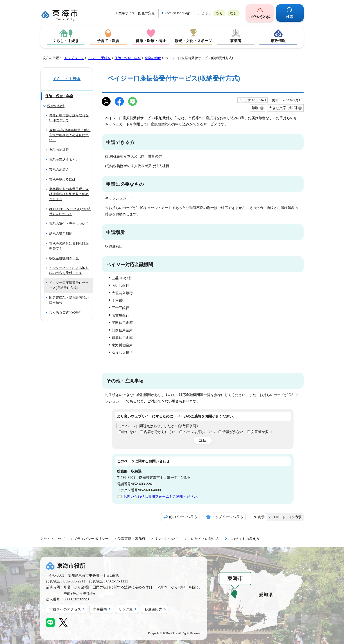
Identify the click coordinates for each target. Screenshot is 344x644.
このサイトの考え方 (244, 539)
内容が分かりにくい (160, 432)
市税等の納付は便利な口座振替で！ (69, 246)
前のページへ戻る (183, 517)
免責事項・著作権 (131, 539)
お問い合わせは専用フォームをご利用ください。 (162, 496)
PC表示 (258, 517)
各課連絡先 (153, 609)
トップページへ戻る (227, 517)
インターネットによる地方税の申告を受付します (69, 270)
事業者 (236, 41)
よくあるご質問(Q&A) (65, 312)
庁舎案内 (100, 609)
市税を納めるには (62, 179)
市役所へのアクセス (65, 609)
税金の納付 (153, 58)
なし (233, 13)
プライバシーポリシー (91, 539)
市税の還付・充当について (69, 224)
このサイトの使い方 (203, 539)
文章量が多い (262, 432)
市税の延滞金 (59, 169)
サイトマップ (54, 539)
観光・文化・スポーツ (193, 41)
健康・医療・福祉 (151, 41)
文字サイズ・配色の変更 (137, 13)
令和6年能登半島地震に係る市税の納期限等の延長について (70, 135)
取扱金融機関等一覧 (64, 258)
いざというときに (260, 17)
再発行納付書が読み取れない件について (69, 118)
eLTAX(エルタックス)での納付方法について (70, 211)
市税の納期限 (59, 150)
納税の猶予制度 (61, 233)
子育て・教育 (108, 41)
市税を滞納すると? (63, 160)
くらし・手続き (66, 41)
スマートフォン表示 (287, 517)
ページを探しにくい (199, 432)
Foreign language (178, 13)
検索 (290, 17)
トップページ (74, 58)
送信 (203, 440)
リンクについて (167, 539)
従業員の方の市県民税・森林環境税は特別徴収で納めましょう (69, 194)
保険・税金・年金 (128, 58)
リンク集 (126, 609)
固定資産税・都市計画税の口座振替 (69, 300)
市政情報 (278, 41)
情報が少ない (233, 432)
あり (219, 13)
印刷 (255, 108)
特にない (129, 432)
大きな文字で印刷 (283, 108)
